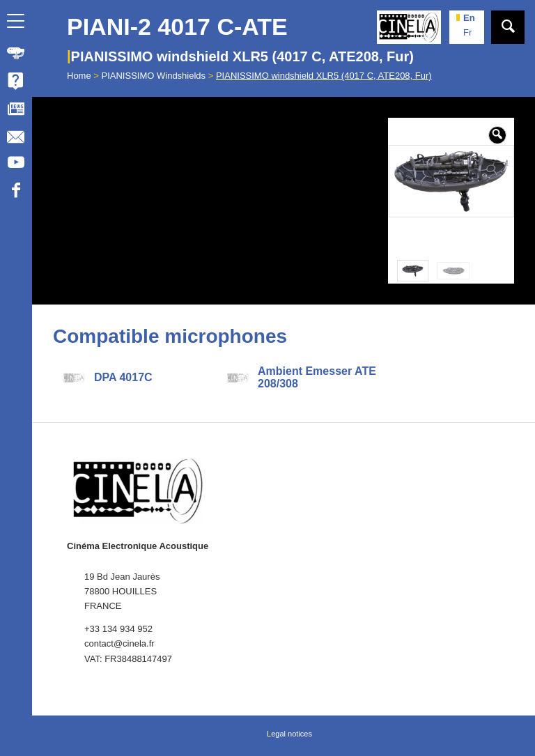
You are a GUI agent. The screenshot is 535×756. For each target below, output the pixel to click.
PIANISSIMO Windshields (154, 76)
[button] (497, 135)
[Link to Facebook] (16, 192)
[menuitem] (16, 53)
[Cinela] (409, 27)
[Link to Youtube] (16, 164)
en (469, 18)
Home (79, 76)
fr (467, 32)
